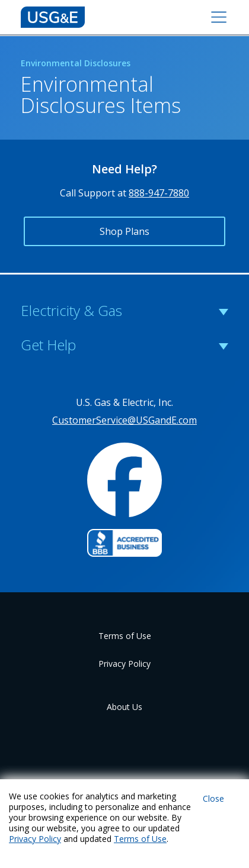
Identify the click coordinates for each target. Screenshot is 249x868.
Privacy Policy (124, 664)
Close (213, 798)
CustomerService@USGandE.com (124, 420)
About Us (124, 707)
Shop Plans (124, 231)
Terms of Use (125, 636)
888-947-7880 (159, 193)
